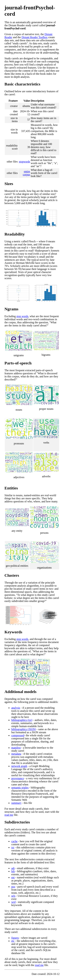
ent (13, 877)
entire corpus (26, 173)
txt (13, 847)
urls (13, 896)
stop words (22, 316)
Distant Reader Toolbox (34, 37)
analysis (16, 708)
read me (9, 815)
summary (16, 803)
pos (13, 887)
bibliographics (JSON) (24, 729)
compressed (18, 735)
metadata (16, 754)
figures (15, 938)
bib (13, 871)
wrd (13, 902)
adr (13, 868)
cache (14, 841)
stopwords (24, 162)
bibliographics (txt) (22, 720)
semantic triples (20, 788)
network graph (19, 766)
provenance (18, 778)
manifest (16, 748)
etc (13, 941)
